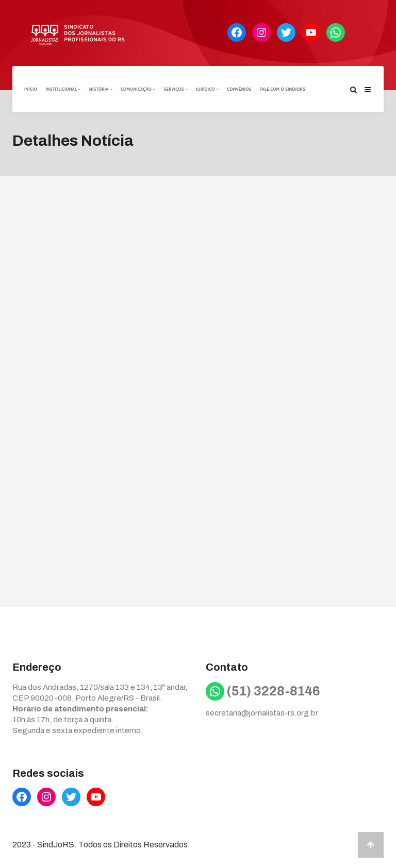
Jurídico (207, 89)
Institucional (63, 89)
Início (31, 89)
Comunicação (138, 89)
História (101, 89)
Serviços (176, 89)
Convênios (239, 89)
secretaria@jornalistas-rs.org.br (262, 713)
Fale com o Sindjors (283, 89)
